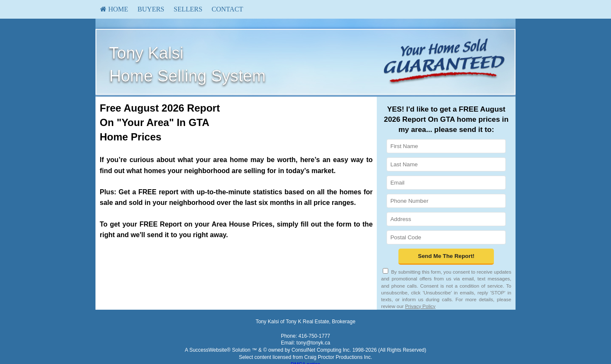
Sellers (188, 9)
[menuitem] (114, 9)
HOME (114, 9)
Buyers (151, 9)
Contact (227, 9)
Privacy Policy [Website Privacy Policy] (420, 306)
